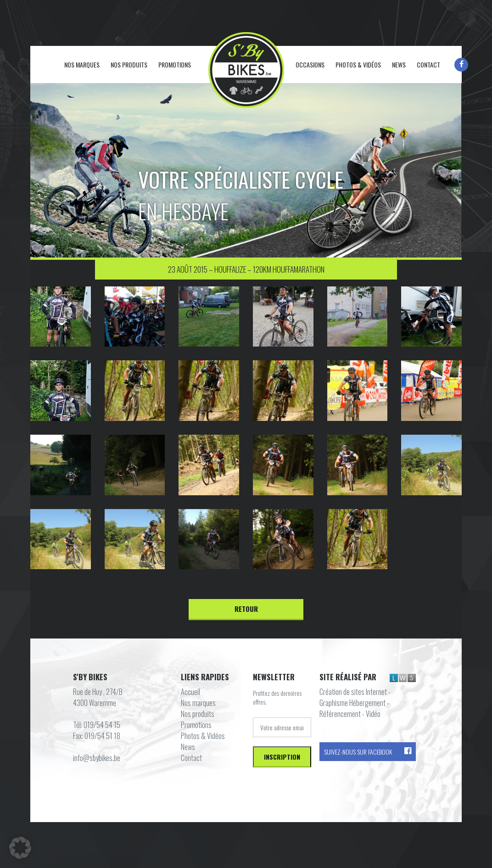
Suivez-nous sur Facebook (368, 752)
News (399, 64)
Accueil (55, 65)
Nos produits (129, 64)
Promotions (175, 64)
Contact (428, 64)
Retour (246, 609)
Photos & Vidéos (358, 64)
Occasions (310, 64)
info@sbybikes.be (97, 758)
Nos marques (82, 64)
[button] (20, 848)
